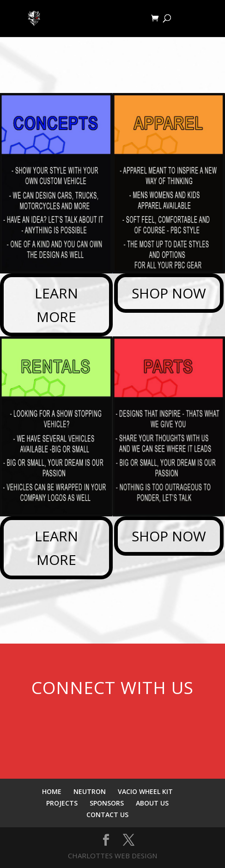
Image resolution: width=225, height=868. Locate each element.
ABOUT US (152, 803)
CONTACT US (107, 815)
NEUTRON (90, 791)
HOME (52, 791)
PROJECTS (62, 803)
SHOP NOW (169, 293)
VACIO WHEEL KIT (145, 791)
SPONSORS (107, 803)
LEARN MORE (56, 305)
